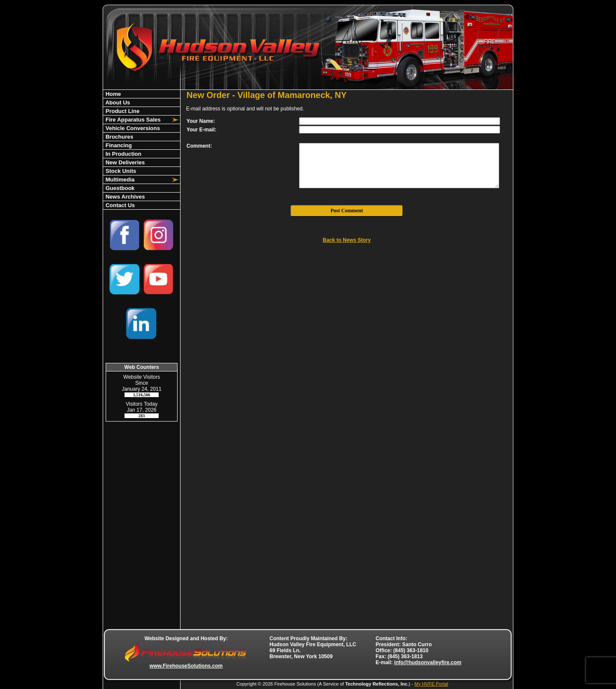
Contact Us (119, 205)
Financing (118, 145)
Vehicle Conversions (132, 128)
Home (113, 94)
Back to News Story (347, 240)
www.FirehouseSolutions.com (186, 666)
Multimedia (119, 180)
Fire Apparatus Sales (132, 120)
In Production (123, 154)
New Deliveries (124, 162)
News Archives (124, 197)
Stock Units (120, 171)
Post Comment (347, 211)
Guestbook (119, 188)
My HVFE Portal (431, 684)
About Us (117, 102)
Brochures (119, 137)
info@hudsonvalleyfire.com (428, 662)
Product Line (122, 111)
